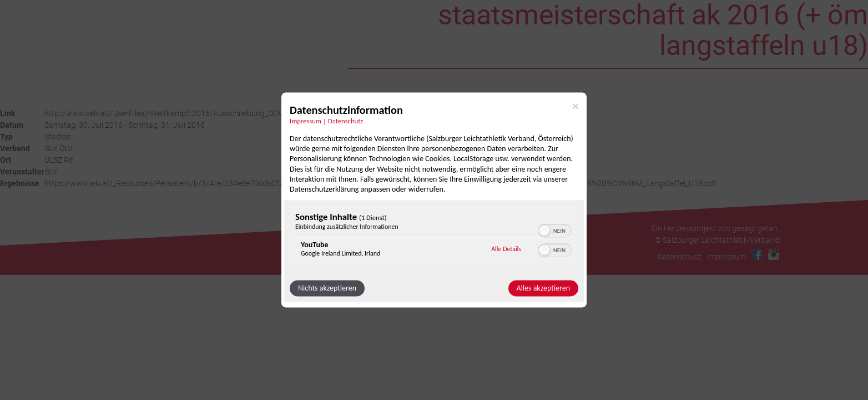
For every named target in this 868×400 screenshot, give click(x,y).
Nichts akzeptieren (327, 289)
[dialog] (434, 200)
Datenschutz (680, 257)
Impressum (726, 257)
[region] (434, 237)
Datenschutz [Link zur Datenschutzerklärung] (345, 121)
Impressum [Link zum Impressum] (306, 121)
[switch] (555, 230)
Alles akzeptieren (543, 289)
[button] (544, 231)
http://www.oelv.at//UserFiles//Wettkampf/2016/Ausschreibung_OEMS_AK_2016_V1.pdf (197, 113)
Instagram (774, 254)
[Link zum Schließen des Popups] (576, 106)
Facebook (757, 254)
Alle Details (506, 249)
